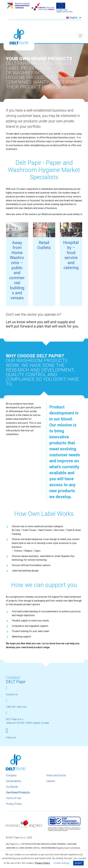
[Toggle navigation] (80, 36)
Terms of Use (14, 798)
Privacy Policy (14, 804)
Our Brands (12, 787)
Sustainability (13, 781)
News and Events (56, 775)
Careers (51, 781)
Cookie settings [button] (61, 863)
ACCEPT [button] (78, 863)
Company (11, 775)
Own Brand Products (18, 792)
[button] (73, 18)
